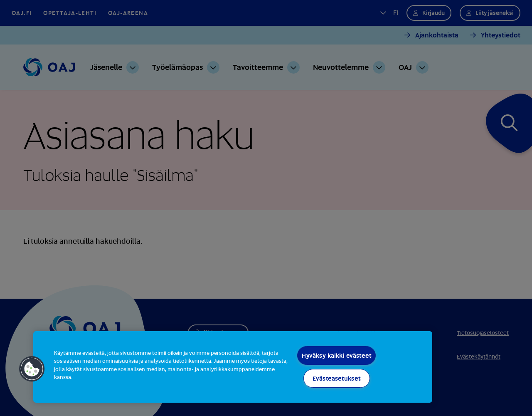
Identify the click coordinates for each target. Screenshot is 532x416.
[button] (32, 369)
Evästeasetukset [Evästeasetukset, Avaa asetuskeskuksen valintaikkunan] (337, 378)
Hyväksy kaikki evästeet (337, 355)
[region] (233, 367)
